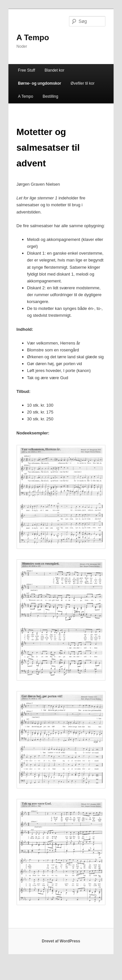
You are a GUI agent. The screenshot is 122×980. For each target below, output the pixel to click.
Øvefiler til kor (82, 83)
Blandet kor (54, 70)
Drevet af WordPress (61, 941)
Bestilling (50, 96)
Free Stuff (26, 70)
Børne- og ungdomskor (40, 83)
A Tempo (33, 37)
